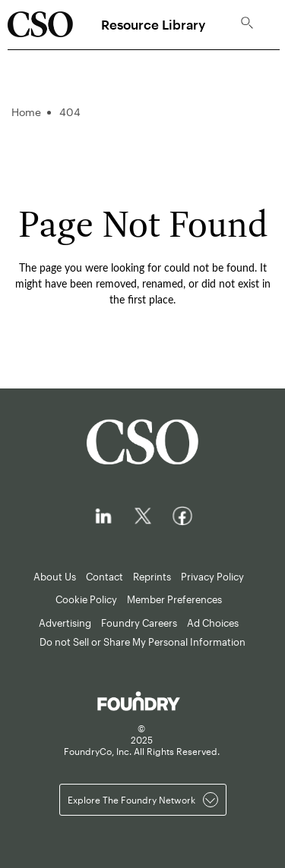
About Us (55, 577)
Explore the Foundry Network (143, 800)
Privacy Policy (212, 577)
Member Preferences (174, 599)
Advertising (65, 623)
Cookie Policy (86, 599)
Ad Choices (213, 623)
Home (26, 112)
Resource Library (153, 24)
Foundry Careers (139, 623)
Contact (104, 577)
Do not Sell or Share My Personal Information (142, 642)
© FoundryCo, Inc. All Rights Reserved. (142, 740)
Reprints (152, 577)
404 (70, 112)
